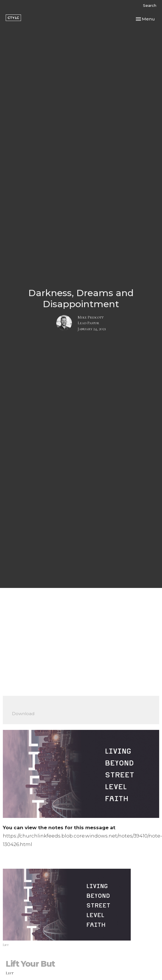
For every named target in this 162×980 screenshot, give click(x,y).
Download (23, 714)
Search (150, 5)
